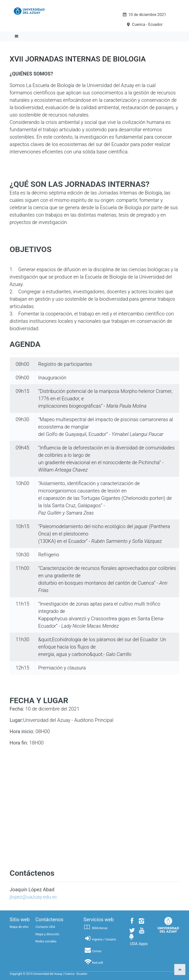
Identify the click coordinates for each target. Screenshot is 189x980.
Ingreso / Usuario (100, 939)
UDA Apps (139, 944)
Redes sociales (46, 941)
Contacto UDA (45, 927)
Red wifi (93, 963)
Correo (92, 951)
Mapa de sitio (19, 927)
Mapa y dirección (47, 934)
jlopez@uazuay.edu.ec (33, 897)
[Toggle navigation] (16, 36)
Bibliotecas (95, 928)
